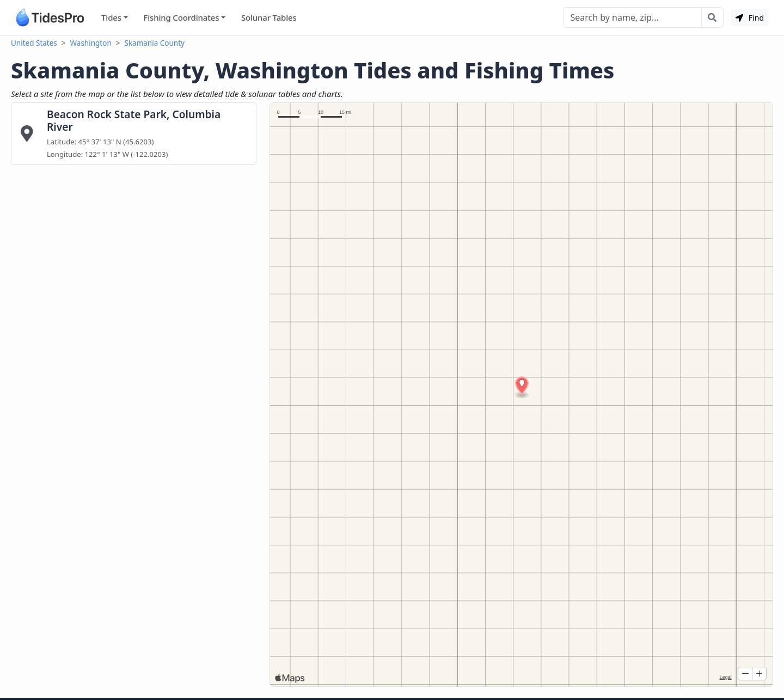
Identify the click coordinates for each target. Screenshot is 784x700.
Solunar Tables (269, 17)
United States (34, 43)
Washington (91, 43)
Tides (111, 17)
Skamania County (154, 43)
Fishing (181, 18)
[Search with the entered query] (712, 17)
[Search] (632, 17)
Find (750, 18)
